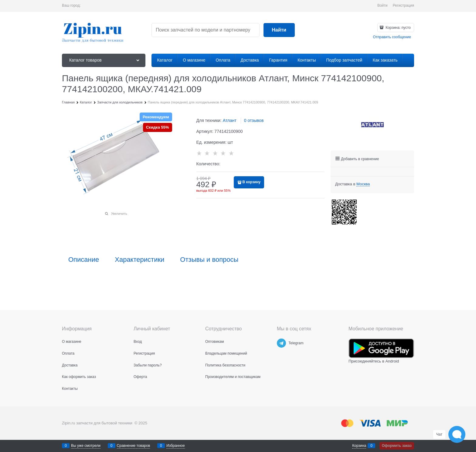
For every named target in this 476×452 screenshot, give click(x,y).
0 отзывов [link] (254, 120)
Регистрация (403, 5)
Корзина (359, 446)
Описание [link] (84, 260)
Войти (382, 5)
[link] (363, 184)
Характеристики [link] (139, 260)
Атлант (230, 120)
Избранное (176, 446)
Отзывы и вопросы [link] (209, 260)
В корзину (252, 182)
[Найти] (279, 30)
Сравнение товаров (134, 446)
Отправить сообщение (392, 37)
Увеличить (119, 214)
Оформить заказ (397, 446)
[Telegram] (281, 343)
